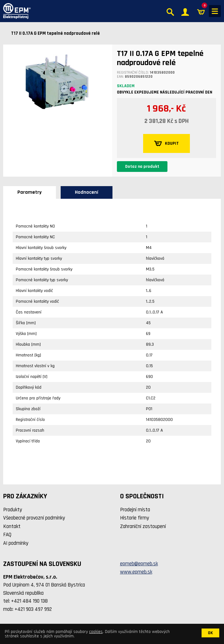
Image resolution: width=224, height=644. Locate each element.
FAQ (7, 535)
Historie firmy (135, 518)
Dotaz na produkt (142, 167)
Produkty (13, 510)
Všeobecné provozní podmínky (34, 518)
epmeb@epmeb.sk (139, 564)
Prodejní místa (135, 510)
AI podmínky (16, 543)
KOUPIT (166, 143)
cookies (96, 632)
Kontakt (12, 526)
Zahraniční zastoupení (143, 526)
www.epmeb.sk (136, 572)
